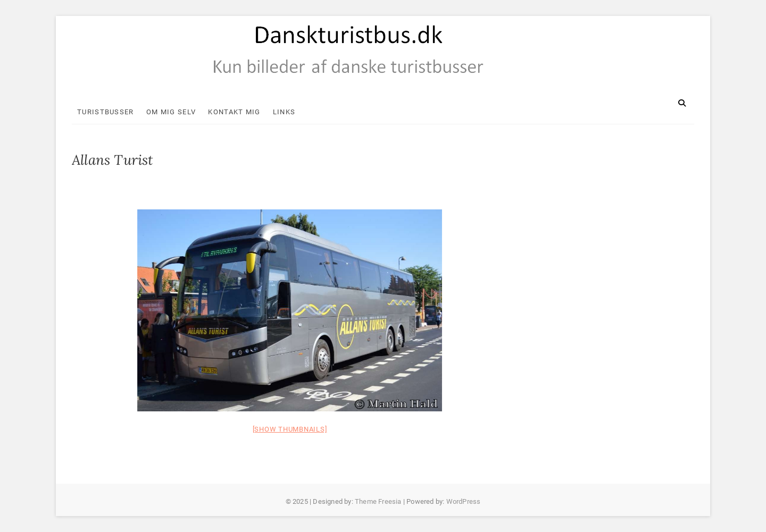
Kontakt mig (234, 112)
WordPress (464, 501)
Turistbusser (106, 112)
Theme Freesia (378, 501)
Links (284, 112)
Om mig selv (171, 112)
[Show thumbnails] (290, 429)
